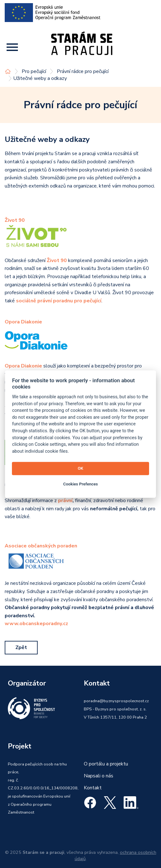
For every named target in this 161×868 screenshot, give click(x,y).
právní (65, 501)
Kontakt (93, 788)
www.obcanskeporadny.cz (36, 624)
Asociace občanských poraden (41, 546)
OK (80, 468)
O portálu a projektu (106, 764)
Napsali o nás (99, 776)
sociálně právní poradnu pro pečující (59, 301)
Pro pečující (34, 71)
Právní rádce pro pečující (83, 71)
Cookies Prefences (80, 484)
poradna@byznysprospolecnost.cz (116, 701)
